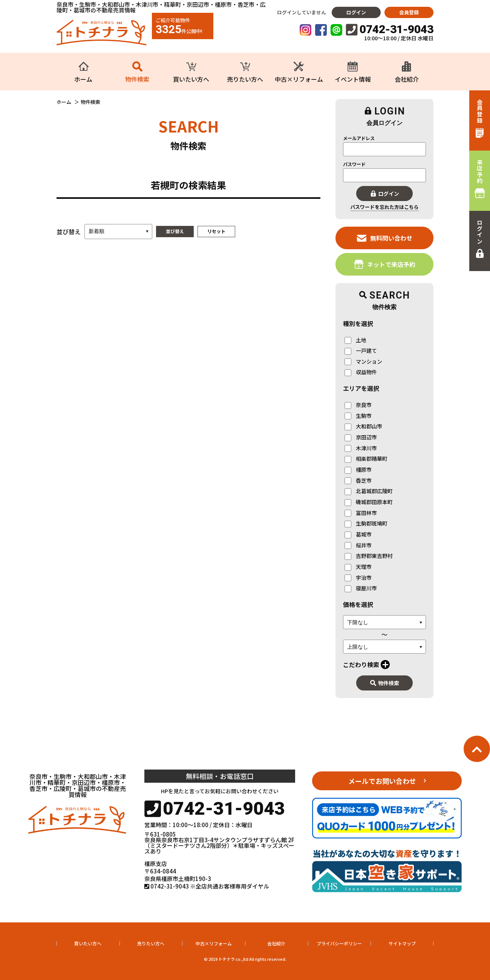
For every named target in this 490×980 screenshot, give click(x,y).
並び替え (175, 231)
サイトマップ (402, 943)
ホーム (64, 102)
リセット (216, 231)
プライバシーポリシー (339, 943)
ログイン (356, 12)
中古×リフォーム (214, 943)
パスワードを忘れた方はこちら (384, 207)
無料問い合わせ (385, 238)
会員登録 (409, 12)
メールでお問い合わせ (382, 781)
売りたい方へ (151, 943)
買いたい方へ (88, 943)
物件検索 (385, 683)
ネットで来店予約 (385, 264)
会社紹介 (276, 943)
